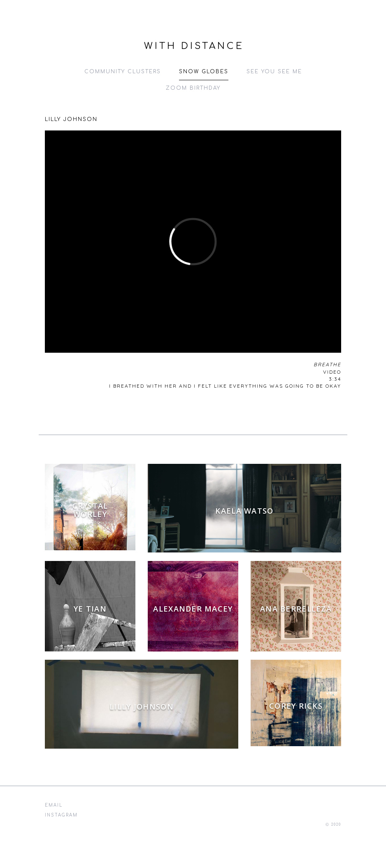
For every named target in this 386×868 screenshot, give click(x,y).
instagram (61, 815)
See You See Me (274, 72)
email (54, 805)
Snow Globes (204, 72)
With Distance (194, 46)
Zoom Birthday (193, 88)
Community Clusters (123, 72)
